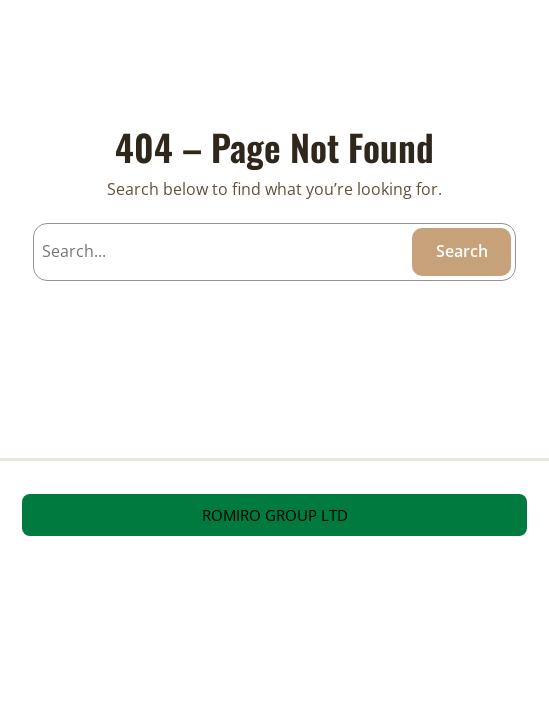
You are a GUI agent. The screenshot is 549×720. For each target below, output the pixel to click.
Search (462, 251)
